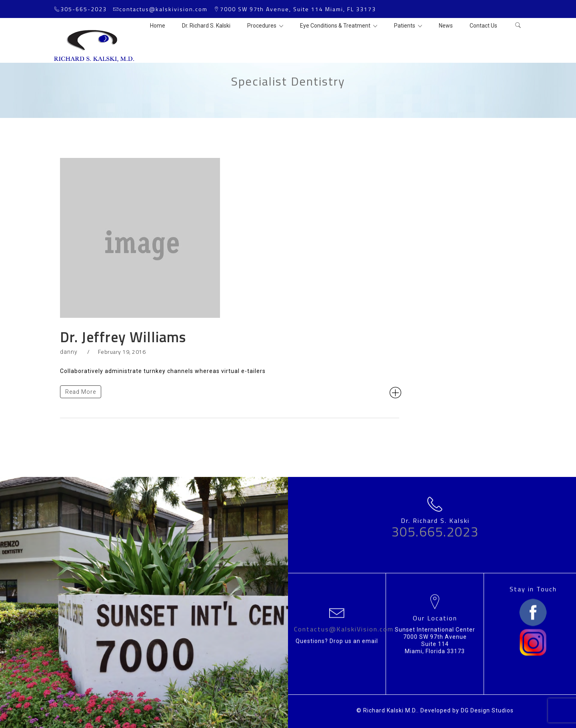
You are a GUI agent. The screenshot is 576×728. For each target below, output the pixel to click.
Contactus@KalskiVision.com (344, 628)
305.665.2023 (435, 532)
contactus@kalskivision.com (163, 9)
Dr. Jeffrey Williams (123, 337)
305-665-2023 (84, 9)
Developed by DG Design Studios (467, 710)
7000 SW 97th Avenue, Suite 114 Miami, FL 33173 (298, 9)
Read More (81, 392)
